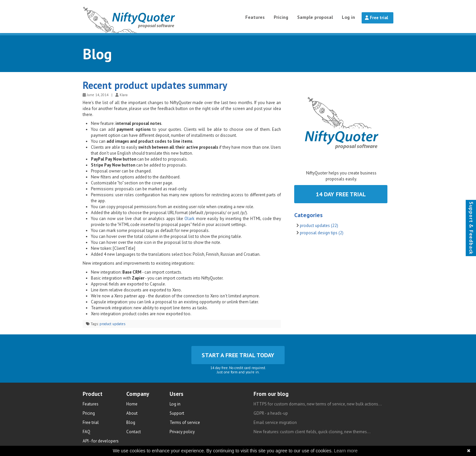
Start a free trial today (238, 355)
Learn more (346, 451)
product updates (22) (319, 226)
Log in (348, 17)
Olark (189, 219)
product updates (112, 324)
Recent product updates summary (155, 85)
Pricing (281, 17)
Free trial (377, 18)
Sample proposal (315, 17)
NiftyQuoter (146, 17)
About (132, 413)
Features (255, 17)
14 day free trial (341, 194)
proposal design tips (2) (322, 233)
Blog (97, 54)
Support (177, 413)
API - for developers (101, 441)
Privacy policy (182, 432)
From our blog (271, 394)
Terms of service (185, 422)
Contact (134, 432)
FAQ (86, 432)
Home (132, 404)
